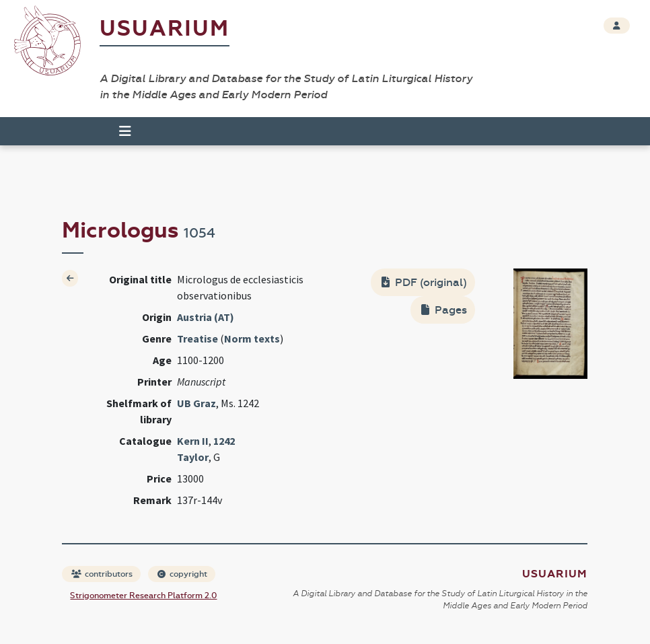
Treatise (197, 338)
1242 (224, 441)
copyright (182, 574)
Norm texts (252, 338)
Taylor (193, 457)
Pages (444, 310)
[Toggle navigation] (125, 131)
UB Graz (196, 403)
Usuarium (165, 29)
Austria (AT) (206, 317)
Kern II (193, 441)
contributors (102, 574)
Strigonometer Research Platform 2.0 (143, 596)
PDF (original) (424, 282)
